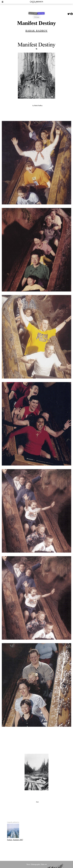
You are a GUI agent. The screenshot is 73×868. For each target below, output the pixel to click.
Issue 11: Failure (33, 13)
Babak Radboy (37, 30)
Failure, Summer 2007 (15, 832)
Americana (36, 17)
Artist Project (41, 13)
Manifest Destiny (37, 23)
